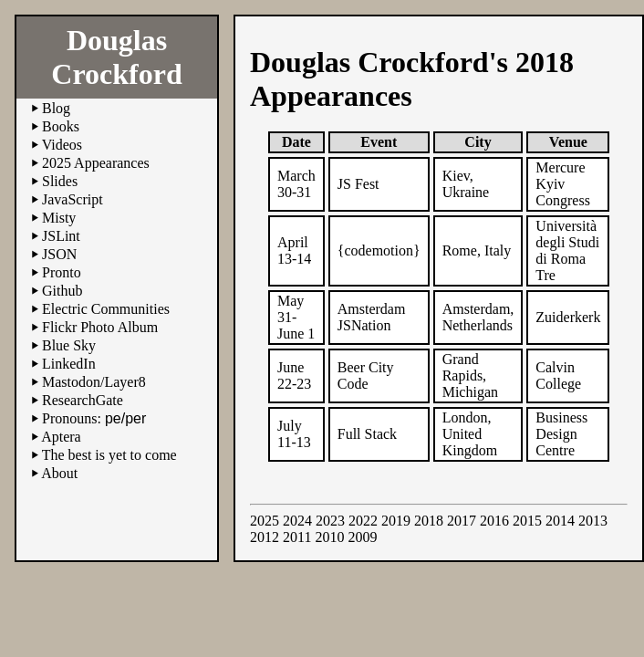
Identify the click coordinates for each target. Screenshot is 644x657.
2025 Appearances (96, 163)
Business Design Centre (561, 434)
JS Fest (358, 184)
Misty (59, 218)
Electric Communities (106, 309)
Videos (62, 145)
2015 (527, 521)
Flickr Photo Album (100, 327)
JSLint (61, 236)
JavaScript (73, 199)
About (59, 473)
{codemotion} (379, 250)
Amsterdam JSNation (372, 317)
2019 (396, 521)
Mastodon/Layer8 (94, 382)
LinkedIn (69, 364)
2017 (462, 521)
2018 (429, 521)
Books (61, 126)
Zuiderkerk (568, 317)
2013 (593, 521)
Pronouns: (94, 418)
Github (62, 291)
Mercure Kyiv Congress (563, 184)
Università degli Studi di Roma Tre (567, 250)
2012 (265, 537)
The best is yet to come (109, 455)
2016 (494, 521)
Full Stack (367, 434)
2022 (363, 521)
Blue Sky (69, 345)
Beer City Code (366, 375)
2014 (560, 521)
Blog (56, 108)
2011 (297, 537)
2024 (297, 521)
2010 (329, 537)
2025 (265, 521)
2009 (362, 537)
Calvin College (558, 375)
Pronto (62, 272)
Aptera (61, 437)
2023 (330, 521)
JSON (59, 254)
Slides (60, 181)
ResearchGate (83, 400)
